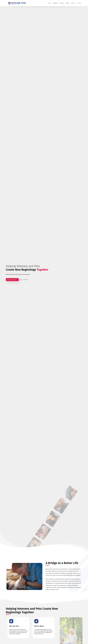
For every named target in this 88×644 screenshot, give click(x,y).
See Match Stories (12, 280)
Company (55, 3)
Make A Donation (24, 280)
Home (49, 3)
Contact (79, 3)
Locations (62, 3)
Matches (73, 3)
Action (68, 3)
